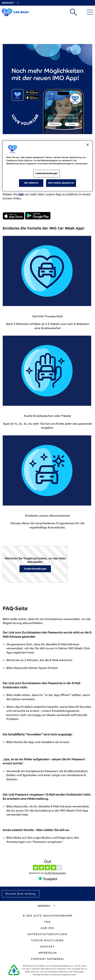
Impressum (47, 953)
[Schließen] (88, 145)
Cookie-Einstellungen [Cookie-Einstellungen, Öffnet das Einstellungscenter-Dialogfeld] (46, 174)
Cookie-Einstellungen (35, 569)
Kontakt (47, 947)
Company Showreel (48, 959)
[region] (47, 166)
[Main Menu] (90, 12)
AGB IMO (47, 928)
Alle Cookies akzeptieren (61, 183)
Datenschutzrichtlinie (47, 934)
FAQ (47, 922)
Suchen (74, 12)
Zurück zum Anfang (21, 894)
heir (21, 194)
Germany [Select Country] (8, 3)
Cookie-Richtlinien (47, 940)
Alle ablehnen (31, 183)
